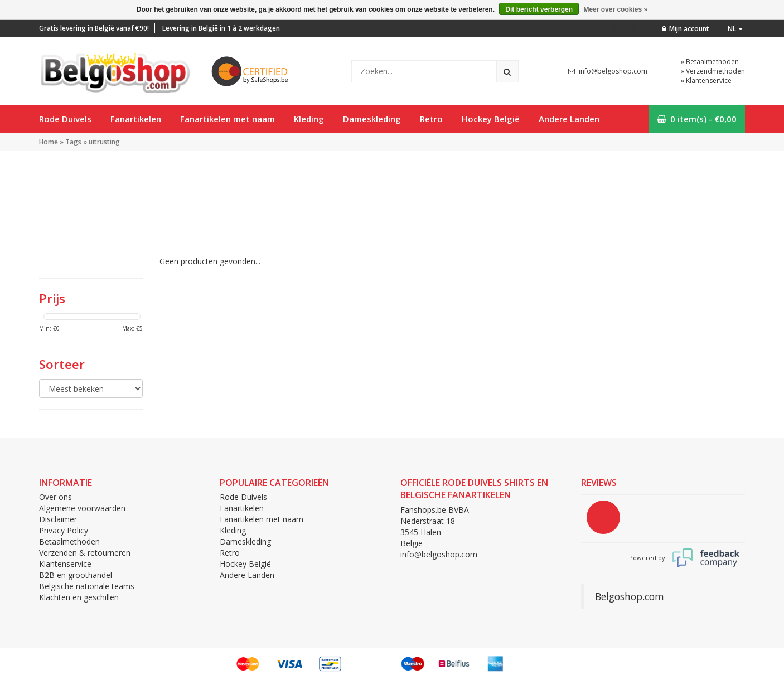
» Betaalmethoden (710, 62)
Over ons (55, 497)
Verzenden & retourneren (85, 553)
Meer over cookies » (615, 9)
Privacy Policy (64, 530)
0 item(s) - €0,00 (697, 119)
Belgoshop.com (630, 596)
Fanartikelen (136, 119)
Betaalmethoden (69, 541)
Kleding (309, 119)
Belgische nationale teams (87, 586)
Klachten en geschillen (79, 597)
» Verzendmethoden (713, 71)
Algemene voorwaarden (82, 508)
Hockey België (491, 119)
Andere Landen (569, 119)
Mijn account (686, 29)
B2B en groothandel (76, 575)
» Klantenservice (706, 81)
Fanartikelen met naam (228, 119)
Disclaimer (58, 519)
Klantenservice (65, 564)
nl (735, 29)
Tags (73, 142)
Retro (431, 119)
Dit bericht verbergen (539, 9)
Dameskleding (372, 119)
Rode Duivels (65, 119)
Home (49, 142)
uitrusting (104, 142)
